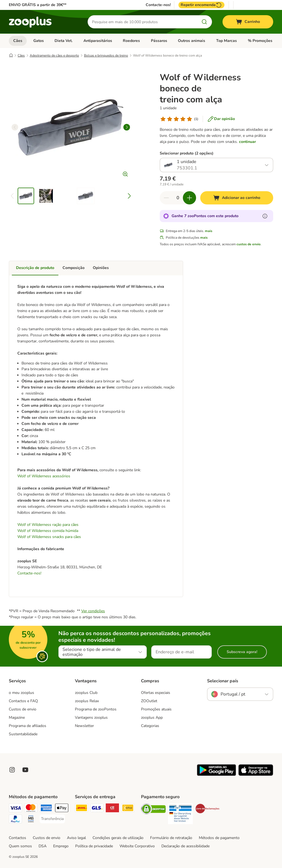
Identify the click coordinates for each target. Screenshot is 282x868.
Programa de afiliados (28, 726)
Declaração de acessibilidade (185, 846)
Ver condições (93, 611)
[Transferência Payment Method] (52, 819)
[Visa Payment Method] (15, 809)
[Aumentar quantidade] (189, 198)
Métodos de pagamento (219, 838)
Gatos (39, 41)
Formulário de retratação (171, 838)
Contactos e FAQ (23, 701)
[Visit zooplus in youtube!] (25, 770)
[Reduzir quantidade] (166, 198)
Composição (74, 268)
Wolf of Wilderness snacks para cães (49, 537)
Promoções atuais (156, 709)
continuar (247, 142)
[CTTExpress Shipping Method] (112, 809)
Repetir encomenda (201, 5)
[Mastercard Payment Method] (31, 809)
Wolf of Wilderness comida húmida (48, 531)
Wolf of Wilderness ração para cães (48, 525)
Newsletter (84, 726)
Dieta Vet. (63, 41)
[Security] (153, 810)
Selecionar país (223, 681)
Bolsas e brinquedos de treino (106, 55)
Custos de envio (23, 709)
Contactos (17, 838)
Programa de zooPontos (96, 709)
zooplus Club (86, 693)
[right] (127, 127)
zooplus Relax (87, 701)
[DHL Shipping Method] (82, 809)
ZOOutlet (149, 701)
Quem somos (20, 846)
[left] (15, 127)
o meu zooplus (21, 693)
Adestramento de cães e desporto (54, 55)
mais (209, 231)
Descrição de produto (35, 268)
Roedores (131, 41)
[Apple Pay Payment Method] (62, 809)
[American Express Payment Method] (46, 809)
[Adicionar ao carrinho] (237, 198)
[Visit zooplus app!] (216, 775)
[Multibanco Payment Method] (31, 820)
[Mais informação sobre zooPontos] (265, 216)
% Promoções (260, 41)
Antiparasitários (98, 41)
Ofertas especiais (156, 693)
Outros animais (192, 41)
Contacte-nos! (158, 5)
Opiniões (101, 268)
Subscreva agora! (242, 652)
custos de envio (249, 244)
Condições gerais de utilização (118, 838)
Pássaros (159, 41)
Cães (18, 41)
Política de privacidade (94, 846)
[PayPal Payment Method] (15, 820)
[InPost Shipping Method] (128, 809)
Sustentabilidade (23, 734)
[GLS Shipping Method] (97, 809)
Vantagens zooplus (91, 717)
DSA (43, 846)
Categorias (150, 726)
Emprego (61, 846)
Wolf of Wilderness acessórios (44, 476)
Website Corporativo (137, 846)
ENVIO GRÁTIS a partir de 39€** (38, 5)
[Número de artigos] (178, 198)
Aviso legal (76, 838)
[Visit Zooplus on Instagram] (12, 770)
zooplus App (152, 717)
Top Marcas (227, 41)
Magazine (17, 717)
